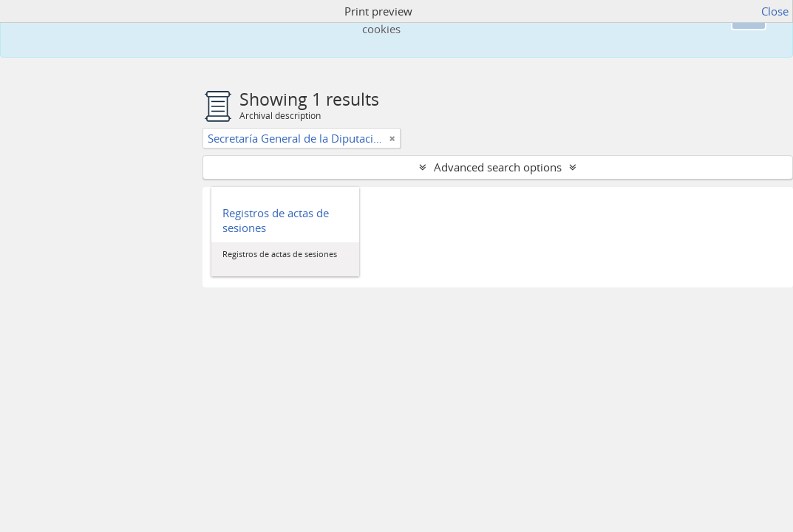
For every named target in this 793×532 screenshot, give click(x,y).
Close (775, 11)
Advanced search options (498, 167)
